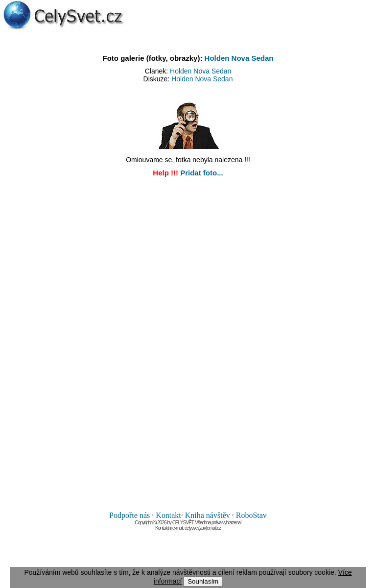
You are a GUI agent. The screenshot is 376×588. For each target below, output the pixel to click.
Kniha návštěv (208, 515)
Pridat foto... (202, 173)
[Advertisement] (188, 346)
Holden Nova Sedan (239, 58)
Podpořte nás (129, 515)
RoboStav (251, 515)
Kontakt (168, 515)
